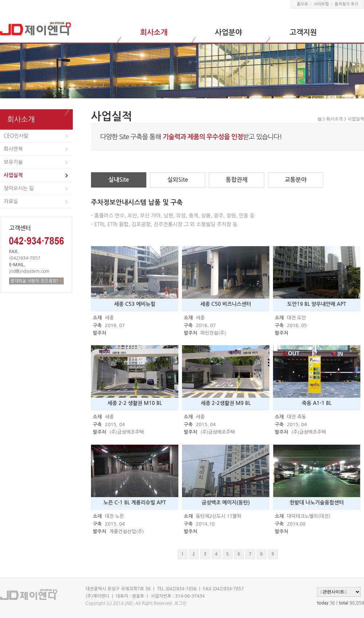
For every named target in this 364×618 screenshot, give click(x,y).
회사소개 (154, 32)
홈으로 (302, 4)
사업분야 (228, 32)
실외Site (177, 180)
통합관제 (237, 180)
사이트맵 (321, 4)
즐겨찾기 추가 (346, 4)
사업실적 (13, 175)
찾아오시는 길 (19, 188)
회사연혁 (13, 149)
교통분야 (296, 180)
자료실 (11, 201)
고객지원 (303, 32)
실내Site (118, 180)
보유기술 (13, 162)
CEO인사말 (16, 136)
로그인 (181, 603)
